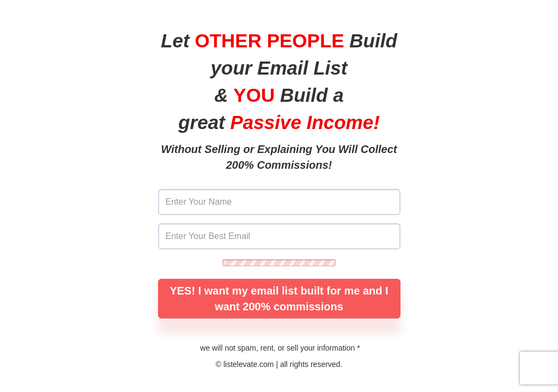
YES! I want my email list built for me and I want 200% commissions (279, 299)
